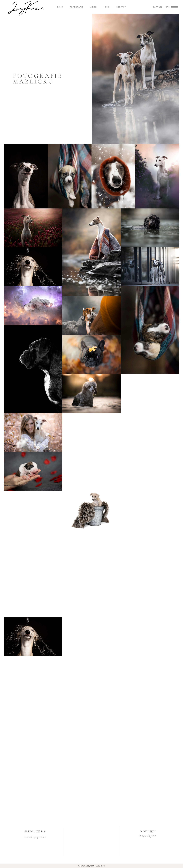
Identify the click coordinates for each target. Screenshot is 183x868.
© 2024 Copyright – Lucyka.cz (91, 866)
